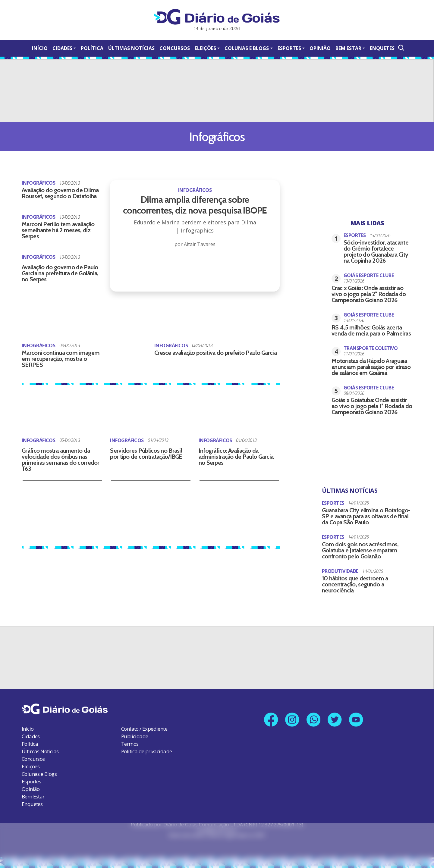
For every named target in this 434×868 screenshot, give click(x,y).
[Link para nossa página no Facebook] (271, 720)
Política (92, 48)
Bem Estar (348, 48)
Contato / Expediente (144, 729)
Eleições (205, 48)
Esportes (289, 48)
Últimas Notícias (131, 48)
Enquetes (382, 48)
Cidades (62, 48)
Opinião (320, 48)
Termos (130, 744)
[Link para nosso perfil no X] (335, 720)
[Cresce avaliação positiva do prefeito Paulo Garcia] (129, 350)
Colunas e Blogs (247, 48)
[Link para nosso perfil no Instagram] (292, 720)
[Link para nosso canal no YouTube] (356, 720)
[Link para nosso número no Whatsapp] (314, 720)
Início (40, 48)
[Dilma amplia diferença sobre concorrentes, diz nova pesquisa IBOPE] (195, 218)
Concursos (175, 48)
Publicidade (135, 736)
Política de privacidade (146, 751)
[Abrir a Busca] (401, 48)
